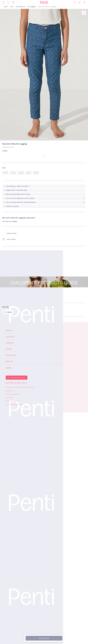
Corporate (10, 343)
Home (6, 7)
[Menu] (4, 2)
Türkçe (8, 368)
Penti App (9, 361)
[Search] (8, 2)
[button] (41, 138)
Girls (12, 7)
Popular (9, 331)
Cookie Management (12, 401)
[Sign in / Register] (80, 2)
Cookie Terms (10, 391)
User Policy (9, 398)
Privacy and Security (13, 394)
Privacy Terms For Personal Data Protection (20, 387)
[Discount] (13, 2)
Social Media (11, 355)
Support (9, 349)
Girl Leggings (32, 7)
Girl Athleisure (21, 7)
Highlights (10, 337)
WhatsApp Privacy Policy (14, 404)
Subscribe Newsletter (18, 378)
